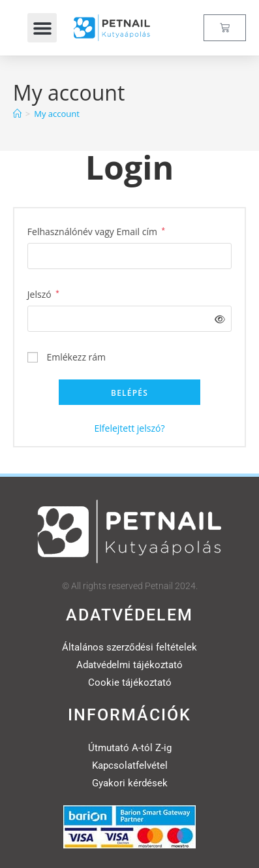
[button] (42, 28)
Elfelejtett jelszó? (130, 428)
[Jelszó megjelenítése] (218, 319)
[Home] (17, 114)
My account (57, 114)
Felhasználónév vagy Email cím (96, 231)
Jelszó (43, 293)
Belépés (129, 393)
